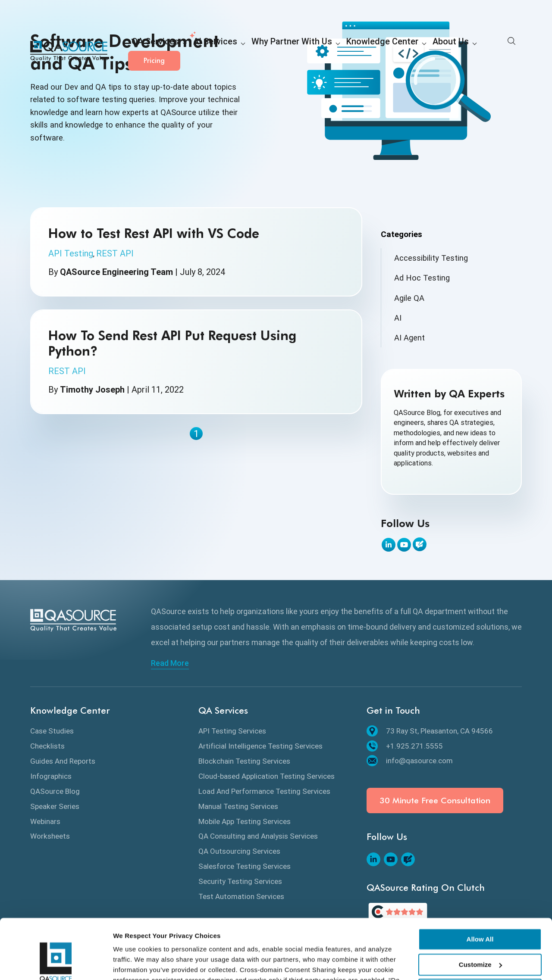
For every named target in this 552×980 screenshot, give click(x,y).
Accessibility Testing (431, 258)
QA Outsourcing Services (239, 851)
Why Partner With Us (266, 52)
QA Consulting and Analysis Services (258, 836)
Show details (133, 963)
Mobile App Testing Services (245, 821)
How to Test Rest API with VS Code (154, 233)
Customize (480, 913)
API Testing (71, 253)
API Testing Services (232, 731)
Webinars (45, 821)
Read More (170, 663)
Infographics (51, 776)
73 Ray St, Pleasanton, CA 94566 (430, 731)
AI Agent (409, 338)
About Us (399, 52)
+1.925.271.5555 (405, 746)
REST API (115, 253)
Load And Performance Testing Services (264, 791)
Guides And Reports (63, 761)
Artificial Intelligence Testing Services (260, 746)
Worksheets (50, 836)
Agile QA (409, 298)
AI (398, 318)
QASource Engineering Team (116, 272)
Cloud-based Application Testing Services (267, 776)
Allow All (480, 888)
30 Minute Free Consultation (435, 801)
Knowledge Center (341, 52)
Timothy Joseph (92, 390)
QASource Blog (55, 791)
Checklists (47, 746)
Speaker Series (55, 806)
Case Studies (52, 731)
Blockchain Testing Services (244, 761)
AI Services (201, 52)
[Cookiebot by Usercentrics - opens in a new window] (56, 963)
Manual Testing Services (238, 806)
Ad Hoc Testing (422, 278)
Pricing (496, 51)
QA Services (151, 52)
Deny (480, 938)
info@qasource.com (410, 761)
